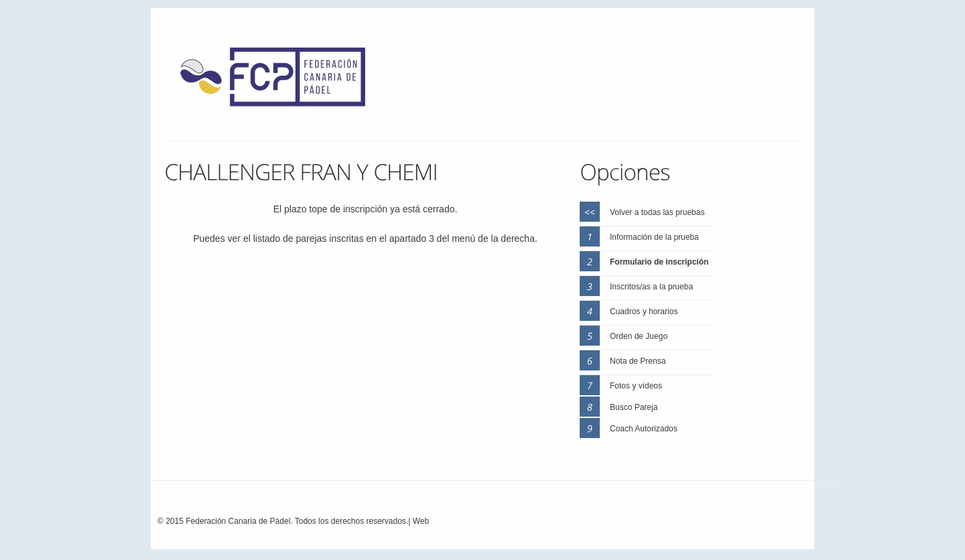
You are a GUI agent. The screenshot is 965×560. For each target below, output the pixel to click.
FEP (279, 80)
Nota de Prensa (638, 361)
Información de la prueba (654, 237)
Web (421, 521)
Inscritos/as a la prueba (651, 287)
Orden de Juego (639, 336)
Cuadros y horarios (644, 311)
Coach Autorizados (644, 429)
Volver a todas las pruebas (657, 212)
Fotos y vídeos (636, 386)
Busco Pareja (634, 407)
